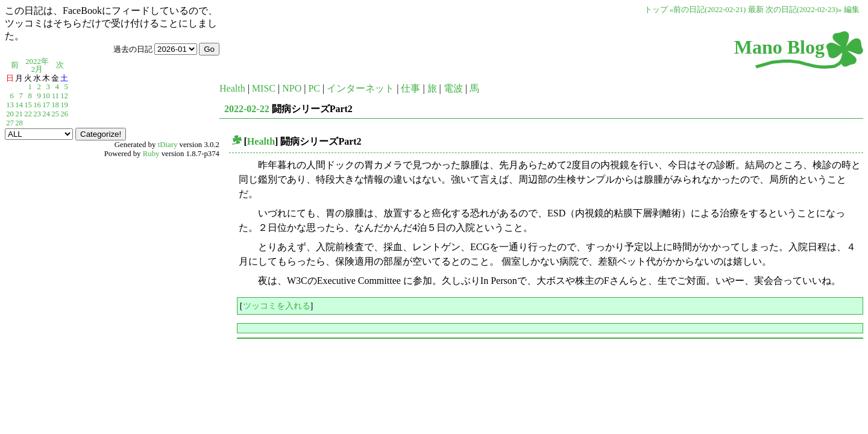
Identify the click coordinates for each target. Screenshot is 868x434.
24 (46, 114)
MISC (264, 88)
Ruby (151, 154)
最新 (756, 10)
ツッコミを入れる (277, 306)
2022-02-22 (247, 109)
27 (10, 123)
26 (64, 114)
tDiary (168, 145)
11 (55, 96)
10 (46, 96)
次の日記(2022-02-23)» (804, 10)
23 (37, 114)
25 (55, 114)
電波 (453, 88)
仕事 (410, 88)
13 (10, 105)
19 (64, 105)
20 (10, 114)
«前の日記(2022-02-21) (708, 10)
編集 (852, 10)
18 (55, 105)
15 (28, 105)
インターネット (360, 88)
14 (19, 105)
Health (232, 88)
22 (28, 114)
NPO (292, 88)
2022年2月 (37, 65)
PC (314, 88)
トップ (656, 10)
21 (19, 114)
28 (19, 123)
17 (46, 105)
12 (64, 96)
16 (37, 105)
